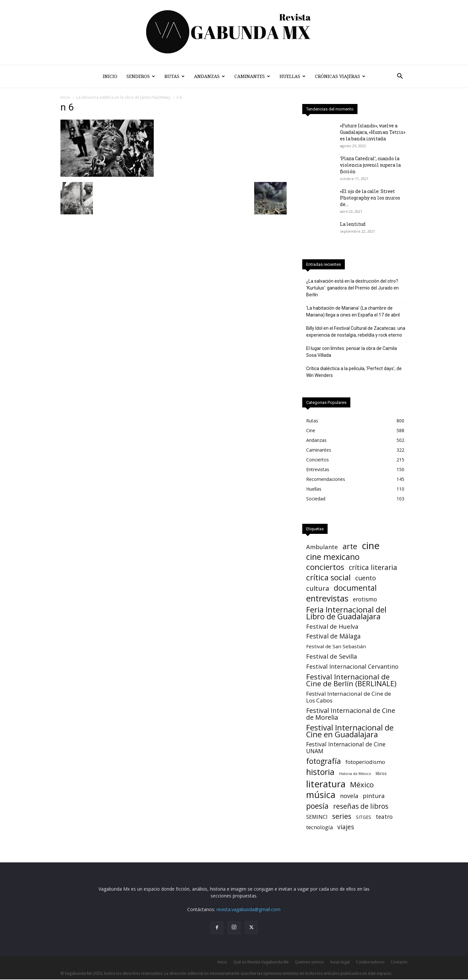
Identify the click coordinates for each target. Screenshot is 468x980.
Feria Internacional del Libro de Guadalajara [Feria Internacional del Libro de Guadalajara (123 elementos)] (346, 613)
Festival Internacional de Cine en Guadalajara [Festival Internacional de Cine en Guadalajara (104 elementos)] (350, 731)
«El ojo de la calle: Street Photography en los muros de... (370, 198)
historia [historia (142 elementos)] (320, 773)
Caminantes (252, 76)
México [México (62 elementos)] (362, 785)
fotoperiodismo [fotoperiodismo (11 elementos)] (365, 762)
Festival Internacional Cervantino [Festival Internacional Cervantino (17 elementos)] (352, 667)
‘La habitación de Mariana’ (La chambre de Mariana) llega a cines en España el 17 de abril (353, 312)
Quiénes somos (309, 963)
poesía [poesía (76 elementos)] (317, 807)
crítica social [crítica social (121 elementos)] (328, 578)
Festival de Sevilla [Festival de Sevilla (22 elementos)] (332, 657)
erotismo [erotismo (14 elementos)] (365, 600)
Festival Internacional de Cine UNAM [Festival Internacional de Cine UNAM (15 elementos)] (346, 748)
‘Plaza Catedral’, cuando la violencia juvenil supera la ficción (370, 166)
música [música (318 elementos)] (321, 795)
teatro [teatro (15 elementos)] (384, 817)
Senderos (141, 76)
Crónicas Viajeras (340, 76)
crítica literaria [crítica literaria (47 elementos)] (373, 568)
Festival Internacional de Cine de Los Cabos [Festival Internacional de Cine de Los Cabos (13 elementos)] (349, 698)
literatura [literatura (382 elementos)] (326, 785)
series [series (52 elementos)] (342, 817)
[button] (400, 77)
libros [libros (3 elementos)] (381, 774)
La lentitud (353, 225)
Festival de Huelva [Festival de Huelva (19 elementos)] (332, 627)
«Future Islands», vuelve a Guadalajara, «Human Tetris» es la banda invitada (373, 133)
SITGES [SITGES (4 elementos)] (364, 818)
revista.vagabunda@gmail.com (248, 910)
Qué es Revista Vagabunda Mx (261, 963)
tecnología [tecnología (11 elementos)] (319, 828)
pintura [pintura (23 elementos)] (374, 797)
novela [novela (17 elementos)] (349, 797)
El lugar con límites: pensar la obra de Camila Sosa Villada (351, 352)
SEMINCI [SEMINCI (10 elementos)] (317, 818)
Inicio (110, 76)
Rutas (175, 76)
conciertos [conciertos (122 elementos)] (325, 567)
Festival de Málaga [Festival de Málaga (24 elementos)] (333, 637)
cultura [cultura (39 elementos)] (318, 589)
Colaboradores (370, 963)
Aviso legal (340, 963)
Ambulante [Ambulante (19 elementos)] (322, 547)
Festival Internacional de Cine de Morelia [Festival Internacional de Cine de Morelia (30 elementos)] (351, 715)
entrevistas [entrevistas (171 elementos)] (327, 599)
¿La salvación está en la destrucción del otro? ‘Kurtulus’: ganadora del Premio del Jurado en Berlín (352, 289)
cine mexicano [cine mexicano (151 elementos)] (333, 557)
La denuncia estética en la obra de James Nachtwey (123, 98)
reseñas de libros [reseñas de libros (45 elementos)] (361, 807)
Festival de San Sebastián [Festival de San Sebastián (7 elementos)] (336, 647)
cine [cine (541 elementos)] (371, 546)
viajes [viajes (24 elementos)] (346, 828)
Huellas (292, 76)
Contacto (399, 963)
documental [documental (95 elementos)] (355, 589)
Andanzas (209, 76)
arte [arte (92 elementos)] (350, 547)
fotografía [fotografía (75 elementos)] (324, 762)
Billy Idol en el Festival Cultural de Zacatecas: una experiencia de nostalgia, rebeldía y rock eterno (356, 332)
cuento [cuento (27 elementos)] (366, 579)
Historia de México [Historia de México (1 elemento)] (355, 774)
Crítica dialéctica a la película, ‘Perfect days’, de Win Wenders (354, 373)
